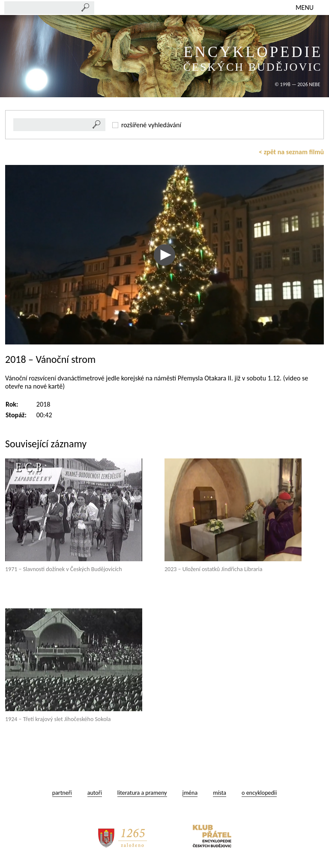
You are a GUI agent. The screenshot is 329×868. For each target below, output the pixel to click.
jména (190, 793)
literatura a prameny (142, 793)
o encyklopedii (259, 793)
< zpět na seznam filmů (291, 152)
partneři (62, 793)
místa (220, 793)
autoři (95, 793)
